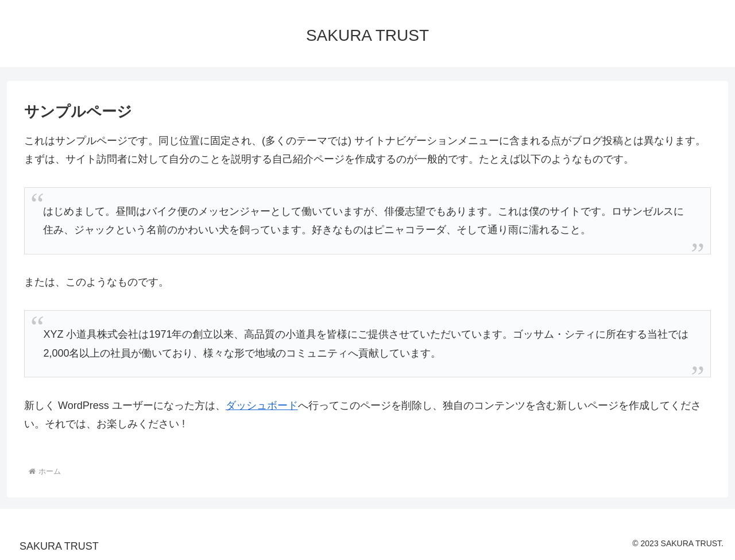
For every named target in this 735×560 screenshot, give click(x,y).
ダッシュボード (262, 405)
